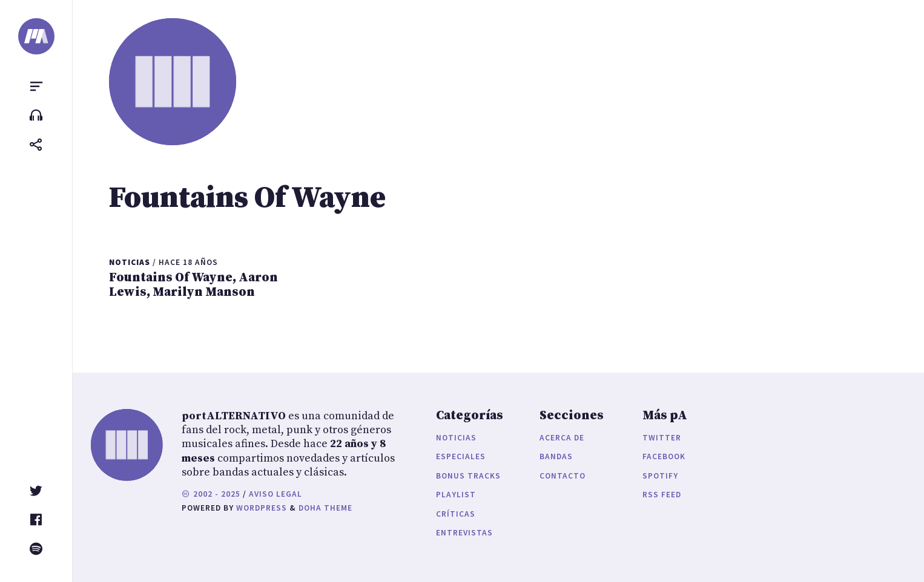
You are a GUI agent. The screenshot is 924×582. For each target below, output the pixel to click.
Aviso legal (276, 494)
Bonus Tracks (468, 476)
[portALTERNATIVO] (36, 36)
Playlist (456, 495)
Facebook (664, 456)
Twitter (662, 438)
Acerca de (562, 438)
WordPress (262, 508)
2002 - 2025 (211, 494)
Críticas (456, 514)
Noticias (456, 438)
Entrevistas (464, 533)
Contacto (563, 476)
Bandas (556, 456)
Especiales (461, 456)
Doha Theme (325, 508)
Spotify (660, 476)
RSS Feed (662, 495)
